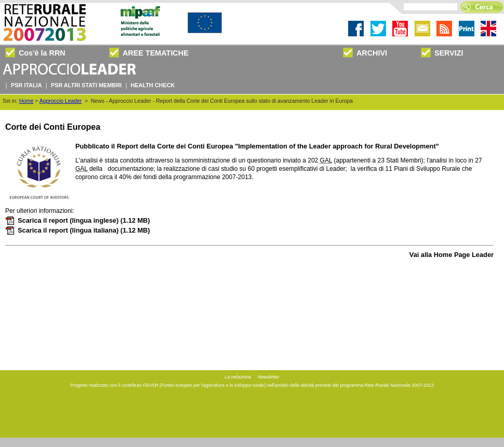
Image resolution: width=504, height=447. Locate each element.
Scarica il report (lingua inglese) (78, 220)
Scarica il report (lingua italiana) (78, 230)
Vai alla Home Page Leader (452, 255)
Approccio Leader (61, 101)
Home (26, 101)
